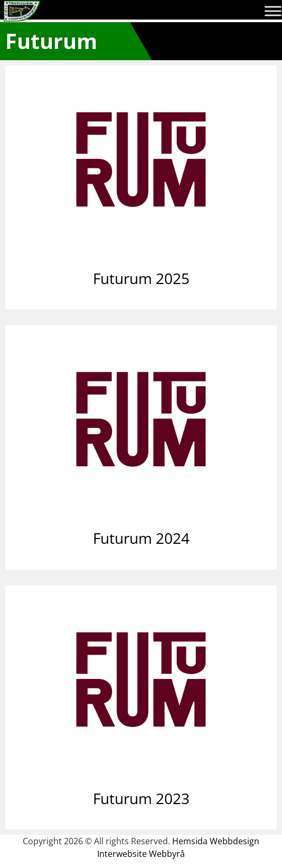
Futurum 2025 (141, 278)
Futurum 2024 (141, 538)
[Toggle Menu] (273, 11)
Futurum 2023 (141, 798)
